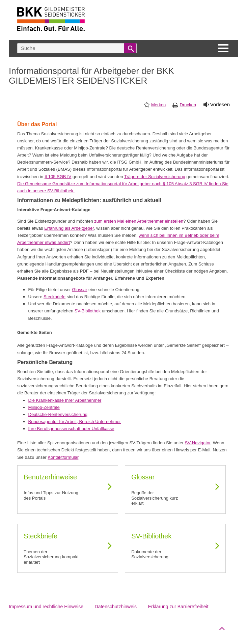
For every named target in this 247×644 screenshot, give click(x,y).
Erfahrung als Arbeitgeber (69, 228)
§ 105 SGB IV (58, 177)
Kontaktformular (63, 457)
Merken (158, 105)
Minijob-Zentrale (44, 407)
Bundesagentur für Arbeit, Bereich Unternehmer (75, 422)
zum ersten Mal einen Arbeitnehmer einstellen (139, 221)
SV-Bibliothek (88, 311)
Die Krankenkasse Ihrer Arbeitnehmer (65, 400)
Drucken (188, 105)
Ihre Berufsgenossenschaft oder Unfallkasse (71, 429)
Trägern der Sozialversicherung (155, 177)
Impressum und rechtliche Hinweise (46, 607)
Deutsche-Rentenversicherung (58, 414)
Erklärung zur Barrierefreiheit (178, 607)
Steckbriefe (54, 297)
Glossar (80, 290)
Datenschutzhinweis (116, 607)
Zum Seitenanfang (221, 627)
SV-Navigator (198, 443)
